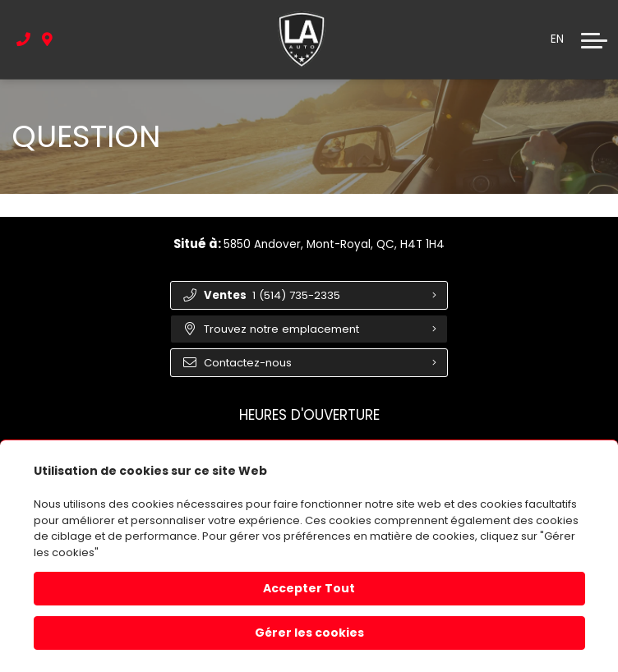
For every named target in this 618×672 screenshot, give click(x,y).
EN (557, 40)
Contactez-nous (240, 366)
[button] (594, 40)
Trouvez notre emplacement (274, 331)
